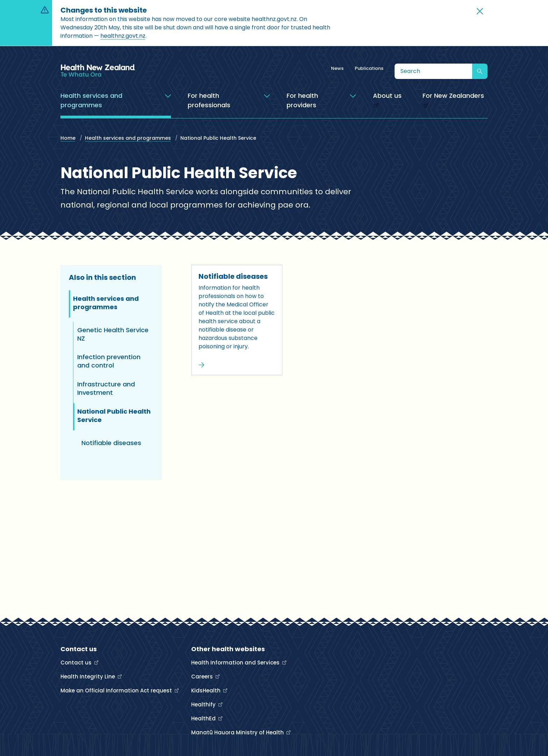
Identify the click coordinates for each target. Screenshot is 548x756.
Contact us (77, 663)
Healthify (204, 704)
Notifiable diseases (233, 276)
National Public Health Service (114, 416)
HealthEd (204, 718)
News (337, 68)
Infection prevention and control (109, 361)
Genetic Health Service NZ (113, 334)
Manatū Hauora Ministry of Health (238, 732)
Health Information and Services (236, 663)
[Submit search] (480, 71)
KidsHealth (207, 690)
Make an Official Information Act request (117, 690)
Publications (369, 68)
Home (68, 138)
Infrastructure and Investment (106, 388)
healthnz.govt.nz (123, 36)
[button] (480, 11)
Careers (203, 677)
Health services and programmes (128, 138)
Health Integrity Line (88, 677)
